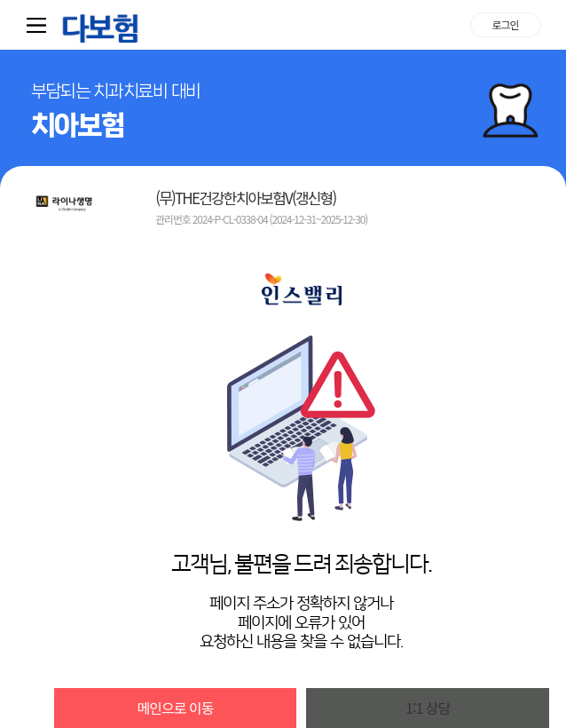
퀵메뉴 (40, 25)
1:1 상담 (428, 708)
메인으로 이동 (176, 708)
